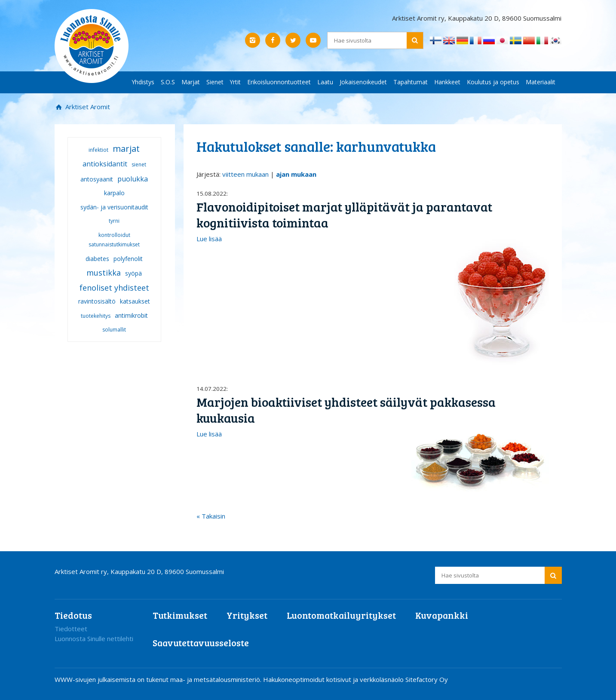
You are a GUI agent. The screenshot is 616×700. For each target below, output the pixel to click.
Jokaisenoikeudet (363, 82)
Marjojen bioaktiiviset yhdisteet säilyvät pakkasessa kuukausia (346, 410)
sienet (139, 164)
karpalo (114, 193)
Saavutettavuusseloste (201, 643)
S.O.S (168, 82)
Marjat (191, 82)
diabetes (97, 259)
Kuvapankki (442, 615)
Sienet (215, 82)
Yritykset (247, 615)
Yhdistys (143, 82)
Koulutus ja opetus (493, 82)
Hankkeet (447, 82)
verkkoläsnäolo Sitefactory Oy (404, 679)
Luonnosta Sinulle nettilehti (94, 639)
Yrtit (235, 82)
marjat (126, 149)
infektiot (98, 150)
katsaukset (135, 301)
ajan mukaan (296, 174)
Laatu (325, 82)
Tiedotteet (71, 629)
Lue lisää (209, 239)
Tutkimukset (180, 615)
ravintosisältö (97, 301)
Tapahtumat (411, 82)
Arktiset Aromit (87, 107)
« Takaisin (211, 516)
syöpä (133, 273)
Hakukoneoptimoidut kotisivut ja (311, 679)
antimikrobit (131, 315)
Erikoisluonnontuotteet (279, 82)
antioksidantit (105, 164)
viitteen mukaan (245, 174)
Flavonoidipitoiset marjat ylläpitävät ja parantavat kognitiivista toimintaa (344, 215)
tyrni (114, 221)
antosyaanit (97, 179)
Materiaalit (541, 82)
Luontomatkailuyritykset (341, 615)
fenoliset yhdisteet (114, 288)
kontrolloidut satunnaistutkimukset (114, 240)
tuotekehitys (96, 316)
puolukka (133, 179)
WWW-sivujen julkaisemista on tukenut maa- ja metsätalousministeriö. (159, 679)
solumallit (114, 330)
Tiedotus (73, 615)
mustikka (104, 273)
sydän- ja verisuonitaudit (114, 207)
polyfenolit (128, 259)
